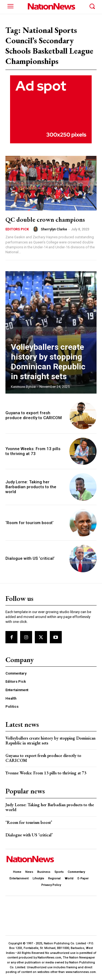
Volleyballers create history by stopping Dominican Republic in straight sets (48, 362)
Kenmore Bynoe (23, 387)
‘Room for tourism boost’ (29, 523)
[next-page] (87, 281)
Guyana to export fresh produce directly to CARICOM (34, 415)
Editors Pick (17, 229)
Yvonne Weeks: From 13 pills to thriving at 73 (33, 451)
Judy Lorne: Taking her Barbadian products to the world (31, 487)
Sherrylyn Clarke (54, 229)
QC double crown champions (45, 219)
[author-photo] (36, 229)
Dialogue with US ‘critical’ (30, 558)
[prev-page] (77, 281)
